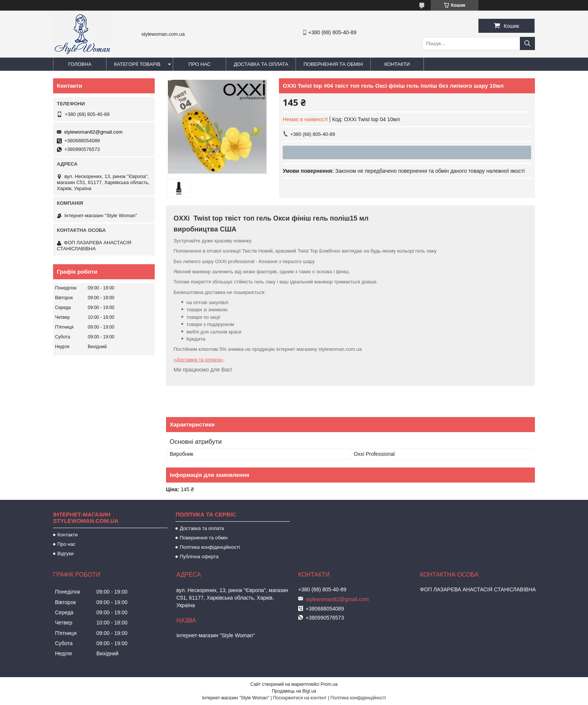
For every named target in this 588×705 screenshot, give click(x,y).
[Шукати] (527, 43)
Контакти (397, 64)
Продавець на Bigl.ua (294, 691)
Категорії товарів (137, 64)
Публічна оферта (199, 557)
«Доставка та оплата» (198, 360)
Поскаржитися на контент (300, 698)
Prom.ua (329, 684)
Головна (80, 64)
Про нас (200, 64)
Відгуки (65, 553)
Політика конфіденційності (210, 547)
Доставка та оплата (261, 64)
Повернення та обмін (333, 64)
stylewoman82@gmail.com (93, 132)
